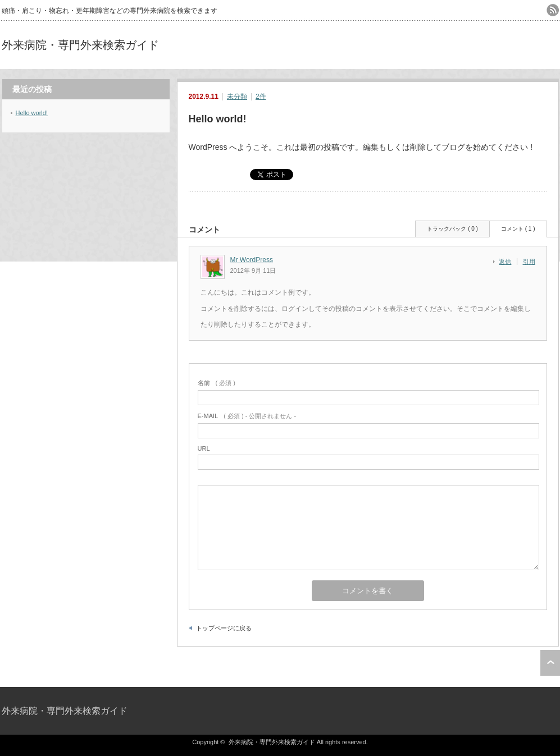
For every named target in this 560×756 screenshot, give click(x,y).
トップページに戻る (224, 628)
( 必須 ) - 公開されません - (247, 416)
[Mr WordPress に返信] (508, 262)
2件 (261, 97)
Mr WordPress (252, 260)
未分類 (237, 97)
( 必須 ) (217, 383)
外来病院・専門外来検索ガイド (80, 45)
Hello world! (32, 113)
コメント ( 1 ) (518, 229)
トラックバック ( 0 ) (452, 229)
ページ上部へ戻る (550, 663)
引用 (529, 262)
